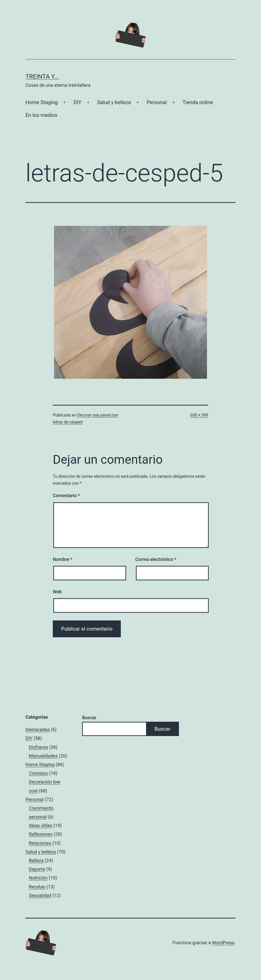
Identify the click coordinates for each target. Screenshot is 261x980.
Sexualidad (40, 895)
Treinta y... (42, 77)
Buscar (89, 718)
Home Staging (42, 102)
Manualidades (43, 756)
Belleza (36, 860)
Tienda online (198, 102)
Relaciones (40, 843)
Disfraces (38, 747)
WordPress (223, 943)
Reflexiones (41, 834)
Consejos (38, 773)
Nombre (63, 559)
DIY (77, 102)
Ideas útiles (41, 825)
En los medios (41, 115)
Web (57, 592)
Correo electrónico (156, 559)
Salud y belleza (114, 102)
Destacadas (38, 730)
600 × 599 (199, 415)
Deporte (37, 869)
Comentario (66, 495)
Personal (157, 102)
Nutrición (38, 878)
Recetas (37, 887)
